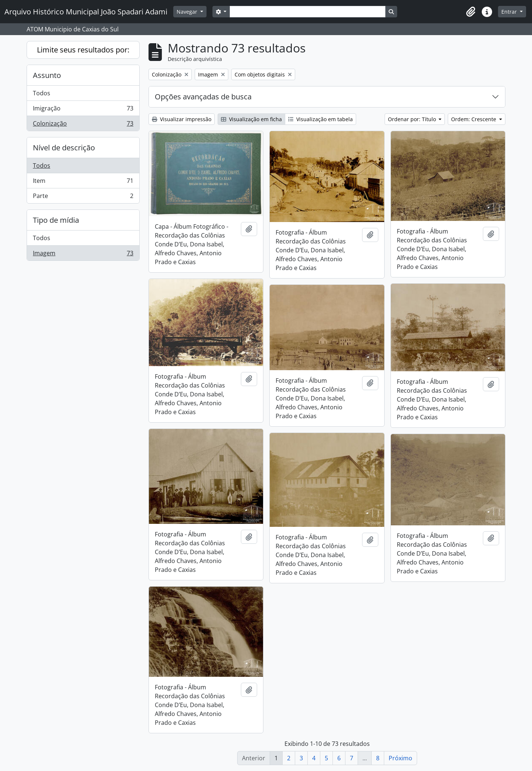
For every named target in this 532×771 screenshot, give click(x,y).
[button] (471, 12)
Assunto (47, 75)
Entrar (510, 12)
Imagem (83, 255)
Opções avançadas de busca (203, 97)
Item (83, 182)
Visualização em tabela (320, 119)
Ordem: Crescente (474, 119)
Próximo (400, 758)
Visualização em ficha (251, 119)
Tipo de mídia (56, 220)
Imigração (83, 110)
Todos (42, 93)
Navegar (188, 12)
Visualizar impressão (182, 119)
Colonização (83, 125)
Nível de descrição (64, 148)
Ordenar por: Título (413, 119)
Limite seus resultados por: (83, 50)
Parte (83, 197)
